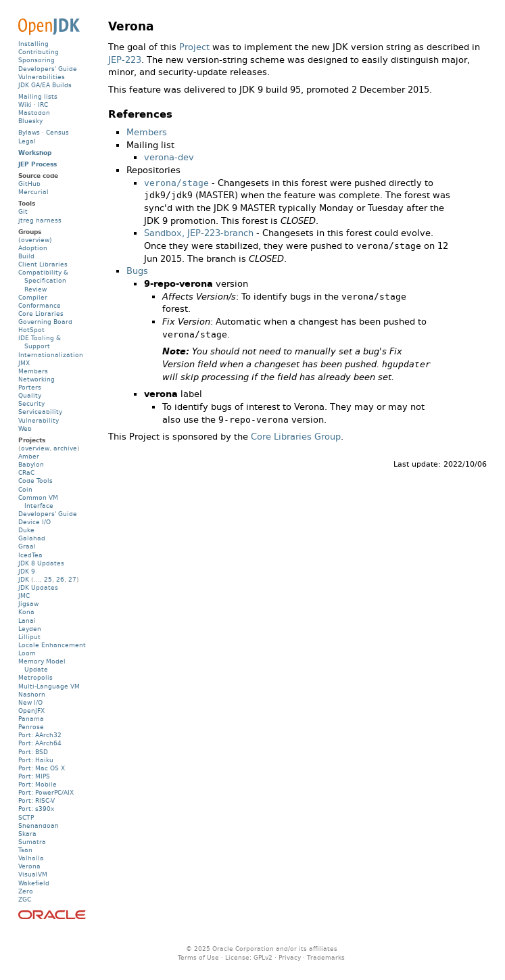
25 (48, 579)
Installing (33, 44)
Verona (29, 866)
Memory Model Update (42, 665)
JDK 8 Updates (41, 563)
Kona (26, 612)
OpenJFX (31, 710)
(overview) (35, 240)
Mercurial (33, 192)
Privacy (290, 957)
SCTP (26, 817)
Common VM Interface (38, 501)
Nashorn (32, 694)
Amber (29, 456)
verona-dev (169, 157)
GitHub (29, 184)
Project (194, 47)
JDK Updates (38, 587)
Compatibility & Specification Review (43, 280)
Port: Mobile (38, 784)
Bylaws (29, 132)
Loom (27, 653)
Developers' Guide (48, 69)
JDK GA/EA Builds (45, 85)
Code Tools (35, 481)
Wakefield (34, 883)
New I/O (30, 702)
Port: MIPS (34, 776)
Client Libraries (43, 264)
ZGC (25, 899)
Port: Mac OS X (42, 768)
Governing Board (45, 322)
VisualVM (33, 874)
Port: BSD (33, 752)
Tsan (25, 850)
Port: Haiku (36, 760)
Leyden (30, 629)
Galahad (32, 538)
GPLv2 (263, 957)
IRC (43, 104)
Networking (37, 379)
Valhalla (31, 858)
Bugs (137, 271)
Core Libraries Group (296, 437)
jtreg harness (40, 220)
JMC (24, 596)
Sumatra (32, 842)
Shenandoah (39, 825)
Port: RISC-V (37, 800)
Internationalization (51, 355)
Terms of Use (198, 957)
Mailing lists (38, 96)
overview (35, 448)
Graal (27, 546)
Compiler (33, 297)
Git (23, 211)
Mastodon (34, 113)
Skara (27, 834)
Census (57, 132)
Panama (31, 719)
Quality (30, 395)
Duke (26, 530)
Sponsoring (37, 60)
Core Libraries (41, 313)
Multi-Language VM (49, 686)
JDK (24, 579)
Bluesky (30, 121)
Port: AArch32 (40, 735)
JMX (24, 363)
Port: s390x (36, 809)
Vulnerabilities (42, 77)
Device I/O (34, 522)
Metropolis (35, 677)
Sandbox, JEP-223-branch (199, 233)
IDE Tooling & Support (40, 342)
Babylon (31, 464)
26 (60, 579)
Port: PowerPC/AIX (46, 792)
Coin (25, 489)
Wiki (25, 104)
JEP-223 (125, 60)
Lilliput (29, 637)
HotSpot (31, 330)
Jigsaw (28, 604)
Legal (27, 141)
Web (25, 428)
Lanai (27, 621)
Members (147, 132)
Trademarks (326, 957)
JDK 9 (27, 571)
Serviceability (40, 412)
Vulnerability (39, 420)
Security (31, 403)
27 (72, 579)
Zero (26, 891)
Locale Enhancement (52, 645)
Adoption (33, 248)
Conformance (40, 305)
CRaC (26, 472)
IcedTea (30, 555)
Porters (30, 387)
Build (26, 256)
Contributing (39, 52)
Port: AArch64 (40, 743)
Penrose (31, 727)
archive (65, 448)
